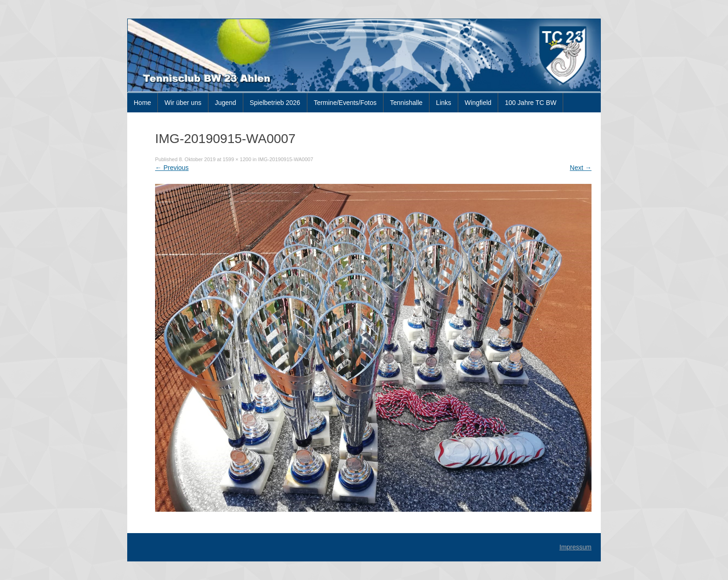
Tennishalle (406, 103)
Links (444, 103)
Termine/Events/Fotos (345, 103)
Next (581, 168)
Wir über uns (183, 103)
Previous (172, 168)
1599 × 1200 (237, 159)
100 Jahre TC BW (530, 103)
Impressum (575, 547)
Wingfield (478, 103)
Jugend (226, 103)
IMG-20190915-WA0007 (286, 159)
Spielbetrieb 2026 (275, 103)
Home (142, 103)
